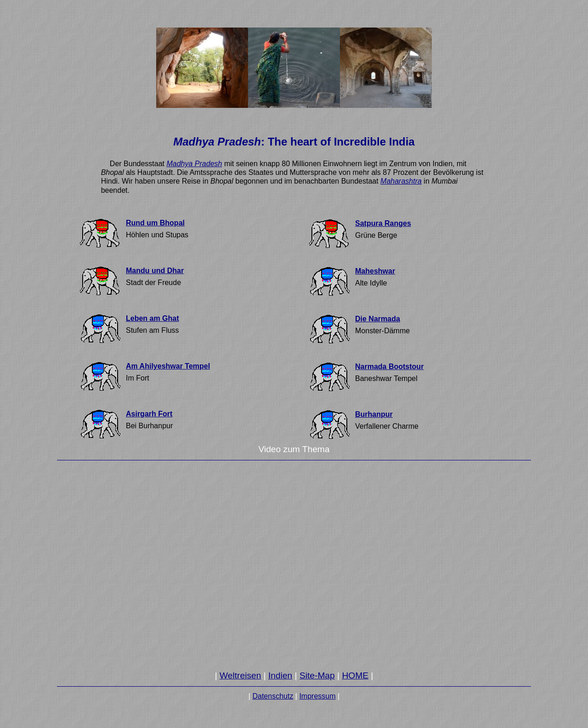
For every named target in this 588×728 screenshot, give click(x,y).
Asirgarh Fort (149, 414)
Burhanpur (374, 414)
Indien (280, 675)
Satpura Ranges (383, 223)
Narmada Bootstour (389, 367)
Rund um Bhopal (155, 223)
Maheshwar (375, 271)
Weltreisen (240, 675)
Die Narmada (378, 319)
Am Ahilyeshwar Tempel (168, 366)
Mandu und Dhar (155, 271)
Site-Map (317, 675)
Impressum (317, 696)
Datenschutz (273, 696)
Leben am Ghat (153, 318)
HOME (355, 675)
